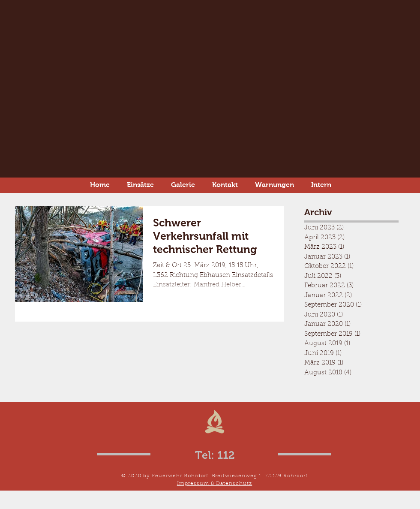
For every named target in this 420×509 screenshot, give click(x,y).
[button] (274, 185)
